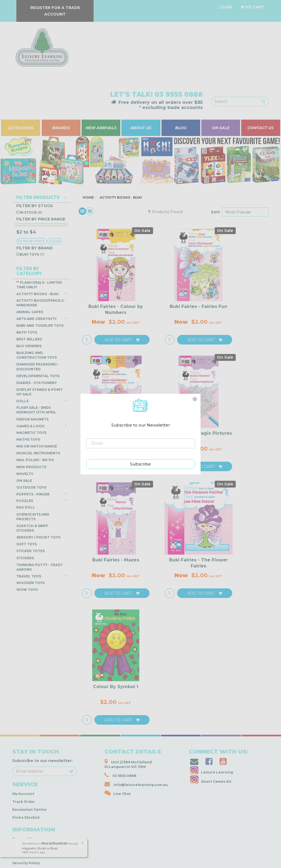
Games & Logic (41, 426)
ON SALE (221, 128)
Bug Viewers (29, 346)
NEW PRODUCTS (31, 467)
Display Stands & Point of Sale (40, 392)
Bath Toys (27, 332)
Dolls (41, 401)
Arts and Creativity (41, 319)
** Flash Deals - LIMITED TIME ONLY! (39, 285)
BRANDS (61, 128)
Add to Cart (122, 340)
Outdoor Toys (31, 487)
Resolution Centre (29, 810)
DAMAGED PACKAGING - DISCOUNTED (38, 367)
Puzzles (41, 501)
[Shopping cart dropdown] (252, 7)
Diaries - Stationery (37, 383)
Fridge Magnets (32, 419)
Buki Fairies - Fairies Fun (198, 306)
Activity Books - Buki (41, 294)
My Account (23, 794)
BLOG (181, 128)
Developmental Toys (38, 376)
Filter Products (41, 198)
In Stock (31, 212)
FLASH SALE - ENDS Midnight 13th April (36, 410)
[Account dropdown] (225, 7)
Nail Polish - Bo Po (35, 460)
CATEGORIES (21, 128)
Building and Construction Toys (37, 355)
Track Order (24, 802)
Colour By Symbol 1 (116, 687)
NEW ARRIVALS (101, 128)
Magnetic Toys (31, 433)
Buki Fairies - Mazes (116, 560)
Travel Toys (41, 576)
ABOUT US (141, 128)
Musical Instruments (38, 453)
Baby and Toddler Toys (40, 326)
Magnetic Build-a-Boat (40, 848)
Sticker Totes (31, 551)
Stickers (25, 558)
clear (55, 241)
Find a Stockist (26, 817)
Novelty (25, 474)
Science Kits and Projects (33, 517)
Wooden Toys (30, 583)
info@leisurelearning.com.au (136, 784)
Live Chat (118, 793)
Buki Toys (32, 254)
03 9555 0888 (179, 94)
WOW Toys (27, 590)
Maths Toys (28, 439)
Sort (214, 212)
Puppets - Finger (41, 494)
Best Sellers (29, 339)
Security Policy (26, 863)
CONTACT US (261, 128)
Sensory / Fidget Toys (38, 537)
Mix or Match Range (37, 446)
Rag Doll (26, 507)
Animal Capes (30, 312)
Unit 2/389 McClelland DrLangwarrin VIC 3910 (128, 764)
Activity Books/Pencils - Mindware (41, 303)
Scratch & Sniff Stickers (32, 528)
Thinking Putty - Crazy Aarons (39, 567)
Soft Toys (27, 544)
